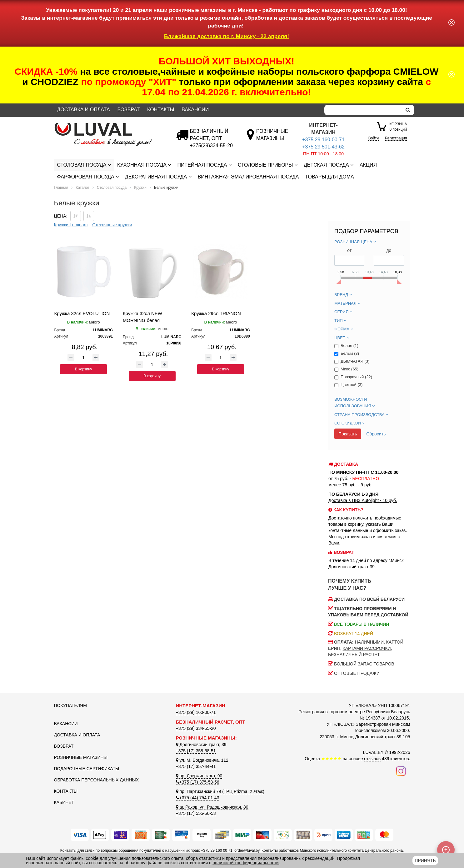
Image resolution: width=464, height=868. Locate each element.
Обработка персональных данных (97, 780)
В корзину (84, 369)
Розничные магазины (81, 757)
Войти (374, 138)
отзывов (372, 759)
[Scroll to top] (446, 850)
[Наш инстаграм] (401, 771)
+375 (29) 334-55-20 (196, 728)
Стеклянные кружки (112, 225)
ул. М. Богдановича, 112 (202, 760)
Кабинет (64, 802)
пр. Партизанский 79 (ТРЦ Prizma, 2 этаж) (220, 791)
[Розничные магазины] (272, 138)
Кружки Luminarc (71, 225)
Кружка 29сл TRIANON (216, 313)
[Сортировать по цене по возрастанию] (89, 216)
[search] (408, 110)
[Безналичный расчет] (211, 146)
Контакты (161, 110)
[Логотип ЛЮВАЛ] (110, 126)
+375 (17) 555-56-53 (196, 813)
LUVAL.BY (373, 752)
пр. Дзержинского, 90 (199, 776)
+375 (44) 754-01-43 (198, 798)
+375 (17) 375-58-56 (198, 782)
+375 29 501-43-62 (323, 147)
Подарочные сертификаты (87, 769)
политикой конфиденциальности (246, 863)
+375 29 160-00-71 (323, 140)
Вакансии (195, 110)
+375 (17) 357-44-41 (196, 766)
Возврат (128, 110)
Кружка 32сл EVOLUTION (82, 313)
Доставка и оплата (84, 110)
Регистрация (396, 138)
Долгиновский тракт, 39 (201, 745)
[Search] (363, 110)
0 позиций (398, 126)
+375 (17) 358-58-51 (196, 751)
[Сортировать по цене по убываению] (76, 216)
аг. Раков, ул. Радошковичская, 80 (212, 807)
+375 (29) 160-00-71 (196, 712)
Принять (425, 860)
